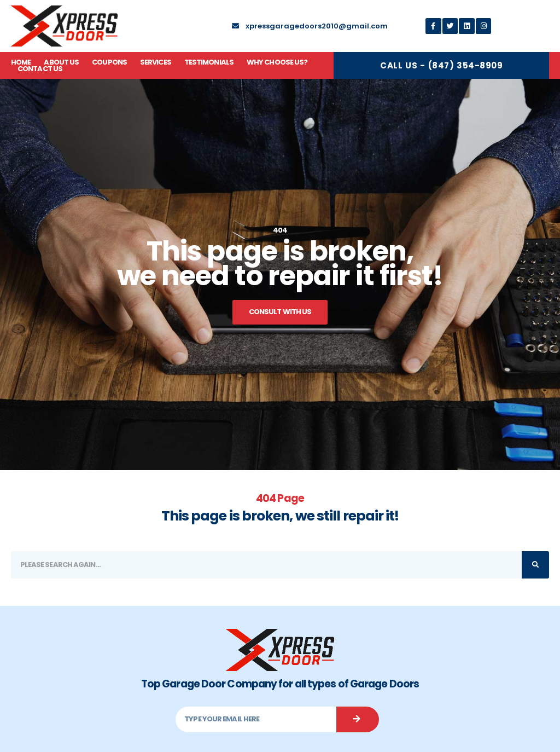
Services (156, 62)
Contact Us (40, 69)
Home (21, 62)
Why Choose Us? (277, 62)
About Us (61, 62)
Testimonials (209, 62)
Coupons (109, 62)
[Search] (535, 565)
